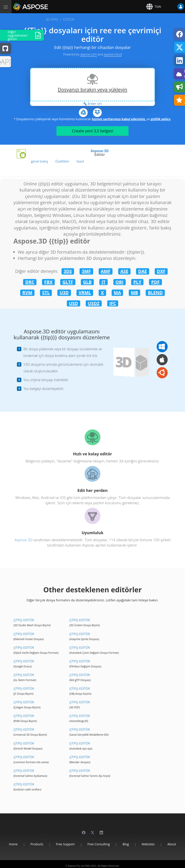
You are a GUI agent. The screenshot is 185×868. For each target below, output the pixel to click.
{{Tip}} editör (24, 620)
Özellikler (62, 161)
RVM (27, 293)
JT (103, 282)
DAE (143, 271)
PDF (155, 282)
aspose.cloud (113, 54)
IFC (113, 303)
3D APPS (52, 19)
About (172, 844)
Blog (126, 844)
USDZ (94, 303)
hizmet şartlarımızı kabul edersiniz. (119, 119)
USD (73, 303)
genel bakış (40, 161)
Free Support (65, 844)
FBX (48, 282)
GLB (87, 282)
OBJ (120, 282)
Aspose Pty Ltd (76, 866)
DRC (30, 282)
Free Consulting (99, 844)
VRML (85, 293)
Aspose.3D (100, 151)
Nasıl (80, 161)
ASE (124, 271)
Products (37, 844)
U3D (64, 293)
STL (46, 293)
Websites (148, 844)
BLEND (155, 293)
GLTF (68, 282)
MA (117, 293)
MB (134, 293)
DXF (161, 271)
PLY (137, 282)
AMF (106, 271)
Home (13, 844)
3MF (86, 271)
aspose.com (88, 54)
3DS (68, 271)
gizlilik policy (161, 119)
